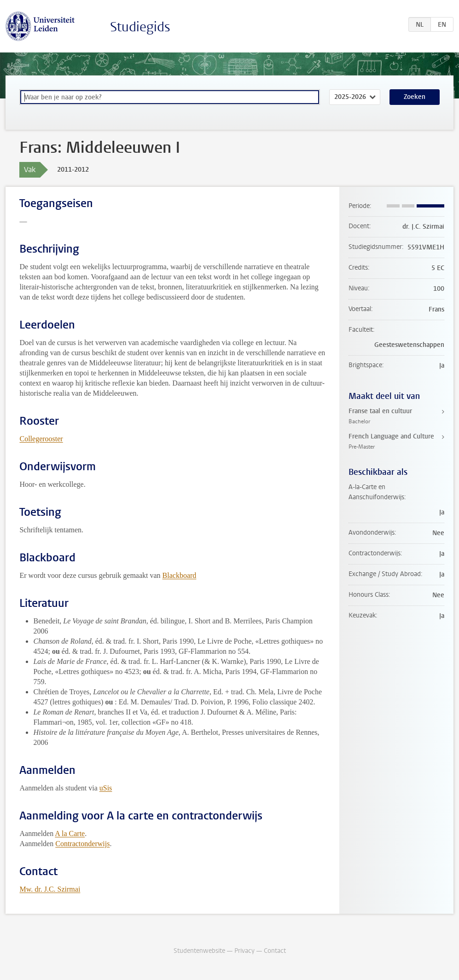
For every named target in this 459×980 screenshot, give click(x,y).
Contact (275, 951)
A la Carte (70, 833)
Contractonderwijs (82, 844)
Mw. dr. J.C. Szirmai (50, 889)
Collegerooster (41, 439)
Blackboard (180, 575)
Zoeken (415, 97)
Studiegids (140, 27)
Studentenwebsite (199, 951)
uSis (106, 788)
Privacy (244, 951)
